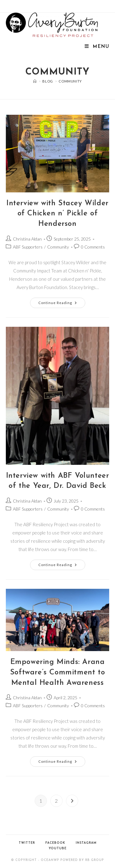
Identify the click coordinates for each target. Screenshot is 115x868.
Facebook (55, 843)
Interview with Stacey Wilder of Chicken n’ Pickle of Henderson (57, 214)
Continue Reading (62, 304)
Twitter (27, 843)
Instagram (86, 843)
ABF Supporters (28, 247)
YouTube (58, 849)
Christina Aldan (27, 239)
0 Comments (93, 247)
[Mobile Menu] (97, 47)
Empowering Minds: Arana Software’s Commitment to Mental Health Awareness (57, 672)
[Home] (35, 81)
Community (70, 81)
